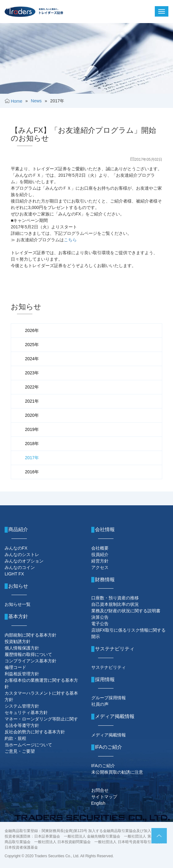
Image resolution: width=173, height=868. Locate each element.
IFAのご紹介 (103, 766)
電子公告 (100, 624)
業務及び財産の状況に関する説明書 (126, 611)
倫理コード (15, 667)
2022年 (32, 387)
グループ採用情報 (109, 698)
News (36, 101)
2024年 (32, 359)
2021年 (32, 401)
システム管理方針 (22, 706)
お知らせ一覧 (18, 604)
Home (16, 101)
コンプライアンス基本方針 (31, 661)
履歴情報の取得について (28, 654)
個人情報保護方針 (22, 648)
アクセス (100, 567)
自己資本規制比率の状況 (115, 604)
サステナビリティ (109, 667)
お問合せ (100, 790)
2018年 (32, 444)
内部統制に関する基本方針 (31, 635)
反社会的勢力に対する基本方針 (35, 732)
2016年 (32, 472)
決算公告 (100, 617)
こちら (70, 240)
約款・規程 (15, 738)
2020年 (32, 415)
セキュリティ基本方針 (26, 712)
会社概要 (100, 548)
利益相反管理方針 (22, 674)
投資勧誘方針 (18, 641)
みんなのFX (16, 548)
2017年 (32, 458)
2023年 (32, 373)
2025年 (32, 345)
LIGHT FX (14, 574)
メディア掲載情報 (109, 735)
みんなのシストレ (22, 554)
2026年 (32, 330)
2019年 (32, 429)
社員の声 (100, 704)
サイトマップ (104, 797)
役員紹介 (100, 554)
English (98, 803)
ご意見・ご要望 (20, 751)
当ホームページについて (28, 745)
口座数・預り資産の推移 (115, 598)
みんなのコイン (20, 567)
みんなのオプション (24, 561)
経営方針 (100, 561)
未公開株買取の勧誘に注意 (117, 772)
